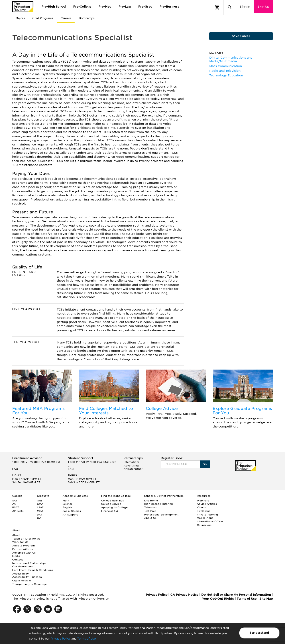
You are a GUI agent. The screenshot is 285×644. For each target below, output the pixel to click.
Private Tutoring (207, 515)
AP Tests (18, 511)
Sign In (245, 7)
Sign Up (263, 7)
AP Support (70, 515)
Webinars (203, 501)
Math (66, 501)
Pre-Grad (145, 7)
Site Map (266, 599)
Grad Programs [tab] (43, 18)
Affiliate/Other (133, 469)
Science (68, 504)
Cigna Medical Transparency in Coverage (30, 582)
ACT (15, 504)
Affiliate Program (23, 546)
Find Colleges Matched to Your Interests (106, 411)
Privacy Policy (61, 639)
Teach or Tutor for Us (26, 539)
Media (16, 556)
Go (205, 464)
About (16, 535)
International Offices (210, 521)
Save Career (241, 36)
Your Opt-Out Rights (218, 599)
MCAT (41, 511)
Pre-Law (125, 7)
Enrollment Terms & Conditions (33, 570)
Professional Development (161, 515)
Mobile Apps (205, 518)
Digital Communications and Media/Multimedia (231, 59)
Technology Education (226, 75)
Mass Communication (226, 66)
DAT (40, 515)
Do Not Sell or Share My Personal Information (236, 595)
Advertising (131, 466)
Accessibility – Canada (27, 577)
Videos (201, 507)
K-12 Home (151, 501)
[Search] (230, 7)
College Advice (162, 408)
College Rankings (112, 501)
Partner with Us (22, 549)
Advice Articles (207, 504)
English (67, 507)
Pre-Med (105, 7)
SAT (15, 501)
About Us (150, 518)
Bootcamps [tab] (87, 18)
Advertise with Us (24, 553)
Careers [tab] (66, 18)
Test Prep (150, 511)
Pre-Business (169, 7)
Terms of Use (86, 639)
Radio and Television (225, 71)
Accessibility (20, 574)
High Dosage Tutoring (158, 504)
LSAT (40, 507)
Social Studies (72, 511)
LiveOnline (204, 511)
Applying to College (114, 507)
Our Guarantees (23, 566)
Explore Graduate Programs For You (242, 411)
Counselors (204, 525)
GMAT (41, 504)
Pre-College (82, 7)
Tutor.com (151, 507)
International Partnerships (29, 563)
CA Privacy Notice (184, 595)
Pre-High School (54, 7)
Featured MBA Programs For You (38, 411)
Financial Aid (110, 511)
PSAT (16, 507)
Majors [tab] (20, 18)
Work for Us (20, 542)
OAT (40, 518)
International (132, 462)
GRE (40, 501)
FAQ (15, 469)
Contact (18, 560)
